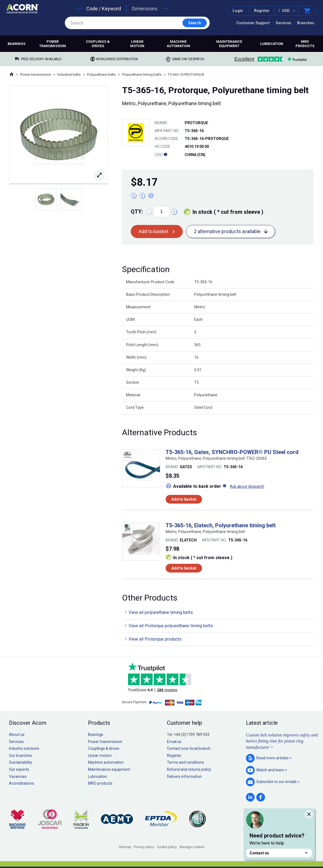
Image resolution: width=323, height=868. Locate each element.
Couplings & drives (98, 44)
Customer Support (253, 23)
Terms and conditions (185, 762)
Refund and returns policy (189, 769)
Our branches (21, 756)
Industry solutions (24, 748)
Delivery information (184, 776)
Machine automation (178, 44)
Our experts (19, 769)
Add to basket (153, 231)
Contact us (279, 853)
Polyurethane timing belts (142, 74)
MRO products (305, 44)
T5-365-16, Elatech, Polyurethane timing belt (221, 525)
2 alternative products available (227, 231)
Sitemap (125, 847)
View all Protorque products (155, 639)
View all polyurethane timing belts (161, 612)
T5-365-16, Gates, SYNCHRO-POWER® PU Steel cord (232, 452)
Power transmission (53, 44)
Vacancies (18, 776)
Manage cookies (192, 847)
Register (262, 11)
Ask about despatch (247, 486)
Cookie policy (167, 847)
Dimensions (145, 9)
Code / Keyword (104, 9)
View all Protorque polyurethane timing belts (171, 626)
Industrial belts (69, 74)
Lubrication (272, 44)
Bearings (16, 44)
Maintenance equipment (229, 44)
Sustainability (21, 762)
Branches (306, 23)
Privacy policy (144, 847)
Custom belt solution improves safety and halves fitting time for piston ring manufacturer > (282, 741)
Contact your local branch (189, 748)
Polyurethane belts (101, 74)
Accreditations (22, 783)
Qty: (137, 212)
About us (17, 735)
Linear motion (137, 44)
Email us (174, 742)
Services (284, 23)
